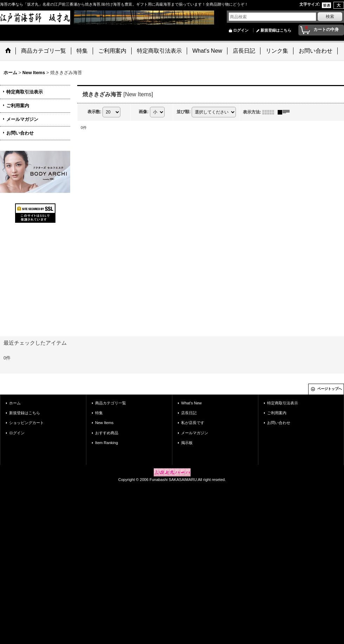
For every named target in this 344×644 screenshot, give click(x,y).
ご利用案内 (18, 106)
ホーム (15, 403)
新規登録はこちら (276, 30)
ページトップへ (330, 389)
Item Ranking (107, 443)
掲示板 (187, 443)
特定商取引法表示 (25, 92)
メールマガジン (22, 119)
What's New (191, 403)
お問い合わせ (20, 133)
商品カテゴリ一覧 (111, 403)
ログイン (241, 30)
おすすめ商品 (107, 433)
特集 (99, 413)
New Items (104, 423)
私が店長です (193, 423)
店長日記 (189, 413)
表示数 (94, 112)
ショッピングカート (27, 423)
